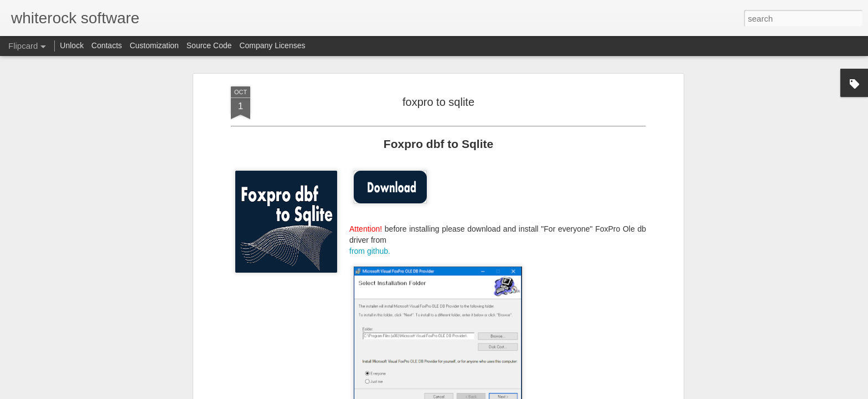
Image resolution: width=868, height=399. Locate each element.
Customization (154, 45)
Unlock (72, 45)
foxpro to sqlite (438, 101)
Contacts (107, 45)
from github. (370, 250)
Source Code (209, 45)
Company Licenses (272, 45)
